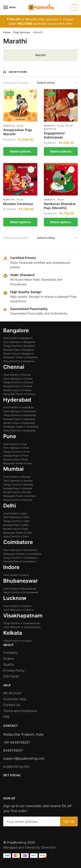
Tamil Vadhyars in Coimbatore (20, 550)
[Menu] (10, 8)
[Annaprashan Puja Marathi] (20, 105)
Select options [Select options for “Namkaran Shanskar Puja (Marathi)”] (61, 222)
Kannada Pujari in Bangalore (19, 350)
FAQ (6, 717)
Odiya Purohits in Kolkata (17, 641)
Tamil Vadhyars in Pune (16, 448)
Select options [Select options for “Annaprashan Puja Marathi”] (20, 151)
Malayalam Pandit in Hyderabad (21, 427)
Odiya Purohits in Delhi (16, 536)
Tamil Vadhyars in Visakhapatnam (22, 627)
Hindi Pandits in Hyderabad (18, 407)
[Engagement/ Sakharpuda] (61, 105)
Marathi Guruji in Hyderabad (19, 423)
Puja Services (22, 32)
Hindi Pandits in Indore (16, 575)
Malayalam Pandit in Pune (17, 463)
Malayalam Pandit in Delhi (18, 533)
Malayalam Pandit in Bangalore (20, 357)
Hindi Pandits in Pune (15, 444)
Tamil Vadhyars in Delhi (16, 517)
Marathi (9, 126)
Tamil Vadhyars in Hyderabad (20, 411)
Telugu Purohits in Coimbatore (20, 558)
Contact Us (12, 705)
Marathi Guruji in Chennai (17, 390)
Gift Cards (11, 676)
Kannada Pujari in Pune (16, 456)
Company (10, 653)
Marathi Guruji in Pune (15, 459)
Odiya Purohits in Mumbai (18, 500)
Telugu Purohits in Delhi (17, 521)
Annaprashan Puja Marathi (18, 132)
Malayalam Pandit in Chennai (19, 394)
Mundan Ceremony (18, 204)
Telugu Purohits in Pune (16, 452)
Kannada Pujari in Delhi (16, 525)
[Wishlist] (31, 96)
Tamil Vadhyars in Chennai (18, 379)
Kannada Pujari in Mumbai (18, 488)
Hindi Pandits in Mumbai (17, 477)
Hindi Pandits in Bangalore (18, 338)
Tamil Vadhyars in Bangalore (19, 342)
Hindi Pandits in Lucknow (17, 606)
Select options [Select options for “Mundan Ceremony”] (20, 222)
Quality (9, 664)
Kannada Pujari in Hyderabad (19, 419)
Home (7, 32)
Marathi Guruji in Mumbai (17, 492)
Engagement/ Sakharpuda (54, 135)
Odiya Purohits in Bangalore (19, 361)
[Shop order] (57, 83)
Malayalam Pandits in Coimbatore (22, 554)
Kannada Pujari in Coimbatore (20, 561)
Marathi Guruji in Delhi (16, 529)
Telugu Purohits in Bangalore (19, 346)
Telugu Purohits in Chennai (18, 382)
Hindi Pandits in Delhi (15, 513)
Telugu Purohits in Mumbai (18, 485)
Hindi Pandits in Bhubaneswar (20, 589)
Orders (9, 659)
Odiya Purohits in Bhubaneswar (21, 592)
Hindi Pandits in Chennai (17, 375)
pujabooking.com (16, 766)
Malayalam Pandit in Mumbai (19, 496)
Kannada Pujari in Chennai (18, 386)
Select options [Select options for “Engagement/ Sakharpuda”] (61, 151)
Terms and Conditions (20, 711)
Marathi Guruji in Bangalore (18, 354)
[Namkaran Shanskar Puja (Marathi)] (61, 179)
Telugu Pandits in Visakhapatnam (22, 623)
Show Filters (15, 72)
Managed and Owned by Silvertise (29, 847)
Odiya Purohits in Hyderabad (19, 431)
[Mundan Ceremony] (20, 179)
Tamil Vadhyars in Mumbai (18, 481)
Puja (20, 126)
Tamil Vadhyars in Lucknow (18, 610)
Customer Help (15, 699)
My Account (12, 693)
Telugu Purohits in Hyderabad (20, 415)
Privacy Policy (14, 670)
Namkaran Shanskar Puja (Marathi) (60, 206)
